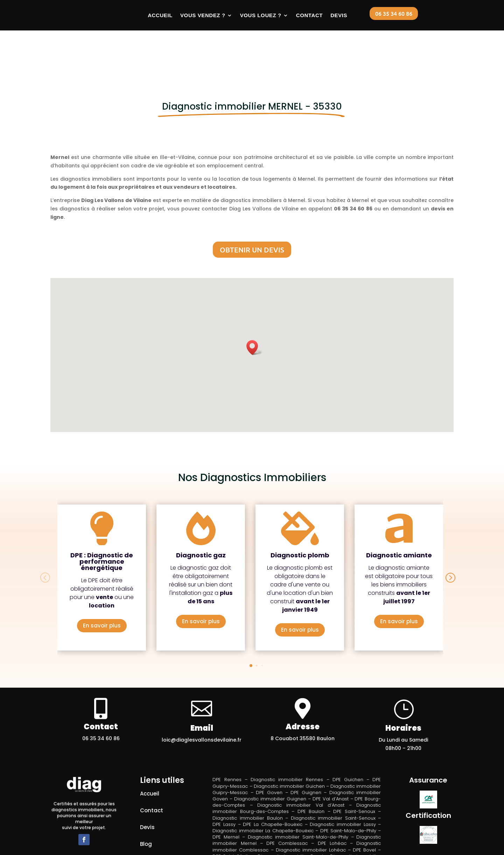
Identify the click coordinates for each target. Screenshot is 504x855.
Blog (146, 801)
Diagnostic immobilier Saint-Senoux (333, 775)
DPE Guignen (306, 749)
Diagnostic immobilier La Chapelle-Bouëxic (263, 788)
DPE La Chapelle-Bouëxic (272, 781)
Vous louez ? (261, 15)
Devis (339, 15)
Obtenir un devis (252, 207)
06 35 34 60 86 (394, 13)
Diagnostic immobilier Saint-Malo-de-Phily (298, 794)
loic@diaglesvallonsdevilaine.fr (202, 697)
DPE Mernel (226, 794)
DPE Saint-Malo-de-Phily (348, 788)
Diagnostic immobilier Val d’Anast (301, 762)
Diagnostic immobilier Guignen (270, 756)
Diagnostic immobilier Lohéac (311, 807)
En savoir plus (102, 582)
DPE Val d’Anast (331, 756)
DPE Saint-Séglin (232, 813)
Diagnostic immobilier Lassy (343, 781)
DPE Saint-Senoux (354, 768)
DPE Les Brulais (263, 819)
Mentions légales (163, 818)
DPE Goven (269, 749)
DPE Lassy (224, 781)
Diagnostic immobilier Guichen (289, 743)
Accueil (160, 15)
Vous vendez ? (203, 15)
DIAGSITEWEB (265, 849)
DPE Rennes (227, 736)
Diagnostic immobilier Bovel (290, 813)
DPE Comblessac (287, 800)
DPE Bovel (364, 807)
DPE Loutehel (301, 819)
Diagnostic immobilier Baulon (247, 775)
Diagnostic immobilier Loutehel (269, 826)
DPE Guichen (348, 736)
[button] (254, 304)
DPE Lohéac (332, 800)
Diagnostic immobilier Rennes (287, 736)
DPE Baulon (311, 768)
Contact (309, 15)
